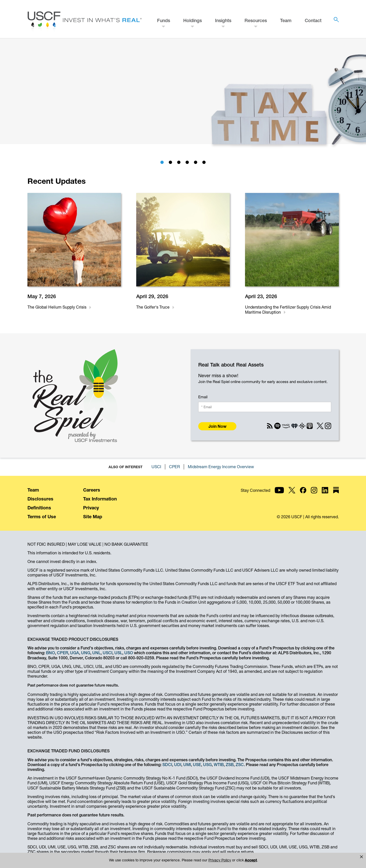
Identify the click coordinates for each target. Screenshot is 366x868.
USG (207, 765)
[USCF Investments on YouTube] (311, 494)
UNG (86, 653)
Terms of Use (42, 517)
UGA (75, 653)
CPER (174, 467)
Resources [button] (256, 20)
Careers (92, 490)
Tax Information (100, 499)
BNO (50, 653)
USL (118, 653)
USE (197, 765)
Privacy (91, 508)
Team (286, 20)
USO (129, 653)
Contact (313, 20)
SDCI (167, 765)
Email (203, 397)
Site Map (93, 517)
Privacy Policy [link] (220, 860)
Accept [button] (251, 860)
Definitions (39, 508)
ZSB (230, 765)
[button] (361, 857)
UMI (187, 765)
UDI (178, 765)
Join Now (217, 426)
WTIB (219, 765)
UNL (96, 653)
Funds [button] (164, 20)
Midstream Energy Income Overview (221, 467)
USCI (156, 467)
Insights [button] (223, 20)
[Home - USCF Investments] (85, 22)
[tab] (162, 162)
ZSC (240, 765)
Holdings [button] (193, 20)
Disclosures (40, 499)
